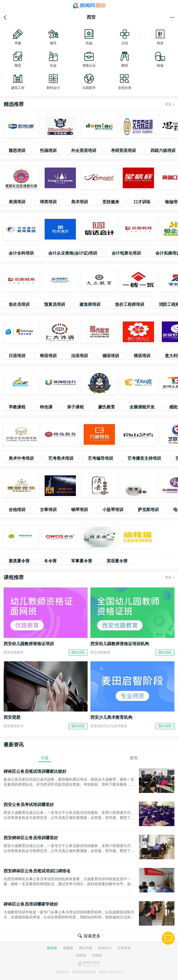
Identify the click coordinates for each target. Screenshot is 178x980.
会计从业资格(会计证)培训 (73, 253)
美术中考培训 (21, 458)
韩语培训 (48, 356)
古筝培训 (48, 510)
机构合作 (105, 948)
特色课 (46, 407)
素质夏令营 (19, 561)
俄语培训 (142, 356)
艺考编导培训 (100, 458)
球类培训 (48, 202)
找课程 (97, 955)
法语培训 (80, 356)
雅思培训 (17, 150)
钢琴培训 (80, 510)
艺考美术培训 (61, 458)
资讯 (134, 758)
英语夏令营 (117, 561)
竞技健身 (111, 202)
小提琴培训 (113, 510)
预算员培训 (55, 304)
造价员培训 (19, 304)
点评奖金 (124, 948)
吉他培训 (17, 510)
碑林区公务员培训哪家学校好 (31, 904)
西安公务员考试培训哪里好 (29, 804)
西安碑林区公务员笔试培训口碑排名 (37, 871)
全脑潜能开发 (142, 407)
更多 (168, 104)
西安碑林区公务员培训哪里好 (31, 838)
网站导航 (86, 948)
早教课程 (17, 407)
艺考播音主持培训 (144, 458)
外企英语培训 (84, 150)
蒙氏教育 (107, 407)
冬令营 (50, 561)
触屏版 (52, 948)
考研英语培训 (123, 150)
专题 (45, 758)
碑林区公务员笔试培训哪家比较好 (35, 771)
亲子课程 (75, 407)
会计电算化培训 (126, 253)
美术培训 (80, 202)
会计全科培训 (21, 253)
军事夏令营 (82, 561)
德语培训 (111, 356)
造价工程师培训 (130, 304)
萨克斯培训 (148, 510)
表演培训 (17, 202)
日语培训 (17, 356)
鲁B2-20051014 (110, 972)
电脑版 (68, 948)
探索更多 (92, 936)
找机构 (81, 955)
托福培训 (48, 150)
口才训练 (142, 202)
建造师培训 (90, 304)
